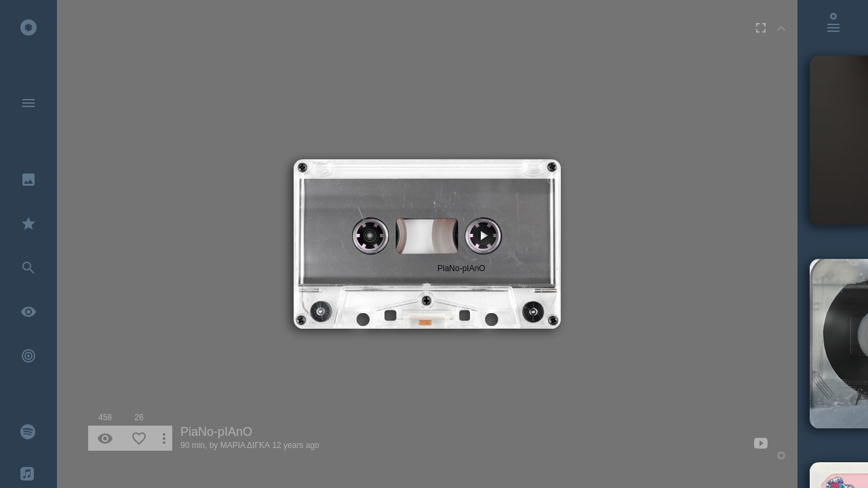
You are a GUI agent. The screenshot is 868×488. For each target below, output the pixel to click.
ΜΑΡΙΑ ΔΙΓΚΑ (245, 445)
